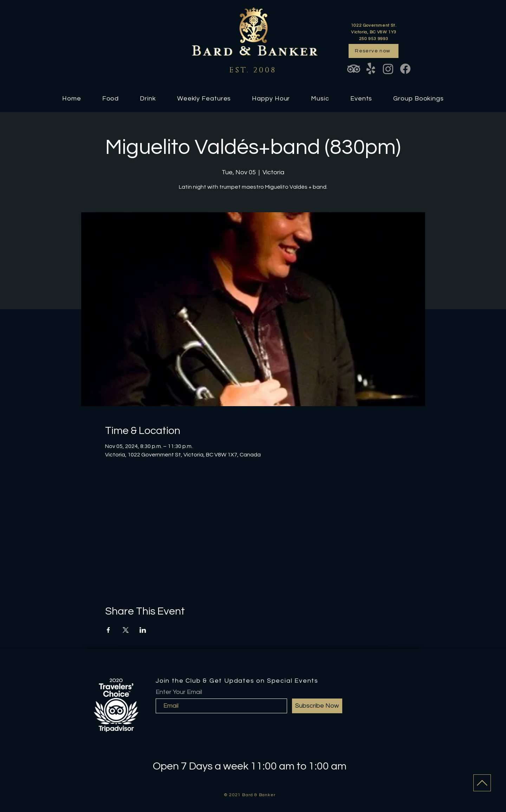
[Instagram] (388, 69)
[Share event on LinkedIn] (143, 630)
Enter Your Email (179, 692)
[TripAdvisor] (354, 69)
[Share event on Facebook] (108, 630)
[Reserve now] (374, 51)
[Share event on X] (126, 630)
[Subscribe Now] (317, 706)
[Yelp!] (371, 69)
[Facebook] (405, 69)
